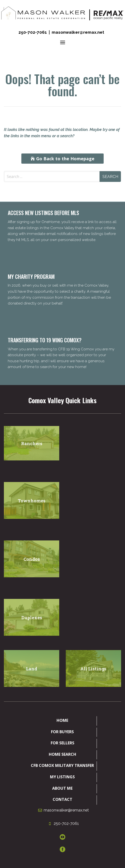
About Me (62, 788)
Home (62, 720)
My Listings (62, 777)
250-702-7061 (33, 32)
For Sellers (62, 743)
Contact (62, 799)
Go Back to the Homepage (65, 159)
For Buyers (62, 732)
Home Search (62, 754)
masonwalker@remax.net (78, 32)
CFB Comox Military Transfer (62, 765)
